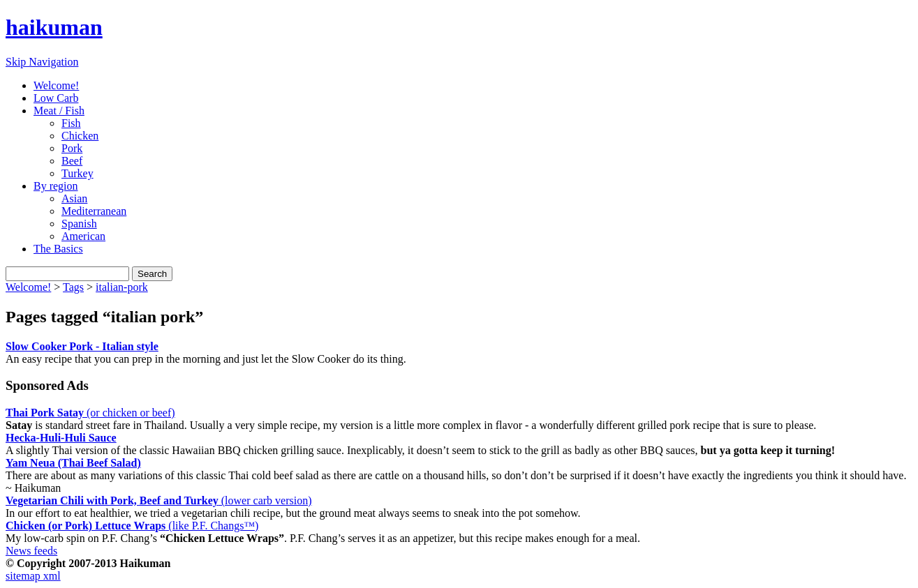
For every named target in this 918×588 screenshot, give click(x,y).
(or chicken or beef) (90, 413)
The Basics (58, 249)
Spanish (79, 224)
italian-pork (122, 287)
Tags (73, 287)
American (83, 236)
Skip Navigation (42, 62)
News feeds (31, 551)
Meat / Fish (59, 111)
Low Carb (56, 98)
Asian (74, 198)
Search (152, 274)
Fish (71, 123)
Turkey (77, 173)
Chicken (80, 136)
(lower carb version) (158, 500)
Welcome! (56, 85)
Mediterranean (94, 211)
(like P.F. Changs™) (132, 526)
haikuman (54, 27)
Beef (72, 161)
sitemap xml (33, 576)
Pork (72, 148)
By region (56, 186)
